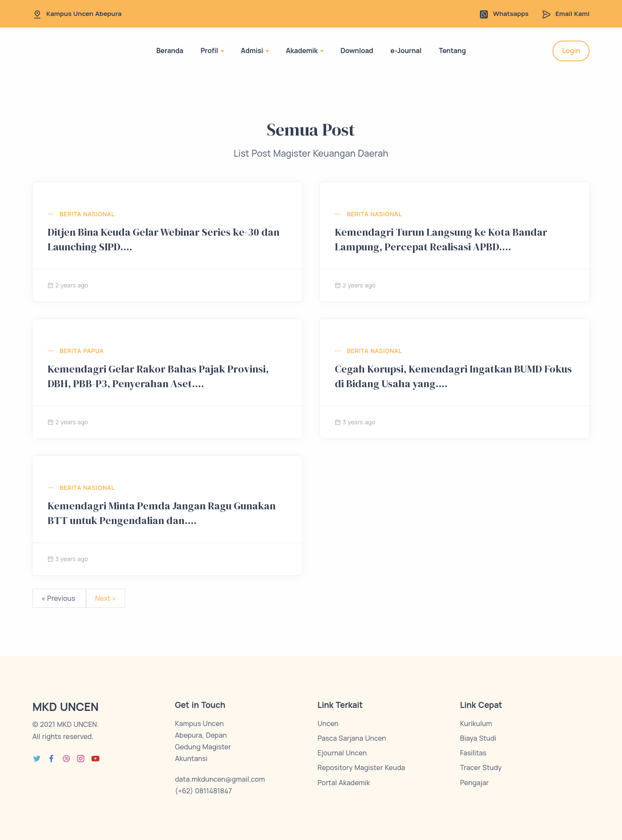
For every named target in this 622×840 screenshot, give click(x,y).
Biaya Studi (478, 738)
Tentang (452, 51)
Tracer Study (481, 767)
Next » (105, 598)
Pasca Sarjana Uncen (352, 738)
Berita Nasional (87, 214)
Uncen (328, 723)
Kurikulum (476, 723)
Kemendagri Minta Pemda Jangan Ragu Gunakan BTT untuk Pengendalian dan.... (162, 513)
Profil (212, 51)
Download (357, 51)
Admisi (255, 51)
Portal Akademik (344, 783)
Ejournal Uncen (342, 753)
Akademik (305, 51)
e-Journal (406, 51)
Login (571, 51)
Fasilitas (473, 753)
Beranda (170, 51)
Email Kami (573, 14)
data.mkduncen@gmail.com (220, 779)
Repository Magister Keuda (361, 767)
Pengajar (474, 783)
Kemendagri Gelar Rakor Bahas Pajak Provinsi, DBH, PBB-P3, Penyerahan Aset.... (158, 376)
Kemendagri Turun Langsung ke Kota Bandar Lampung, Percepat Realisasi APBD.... (441, 239)
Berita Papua (82, 351)
